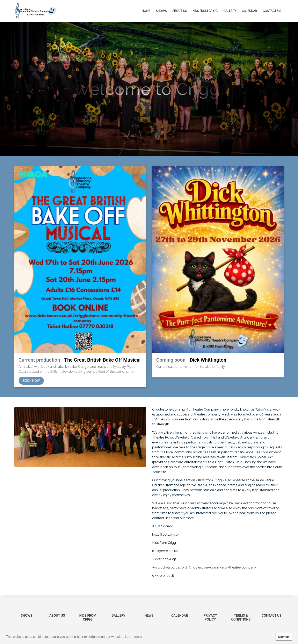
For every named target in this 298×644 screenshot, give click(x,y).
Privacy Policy (210, 605)
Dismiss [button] (284, 637)
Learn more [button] (133, 637)
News (149, 603)
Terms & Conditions (241, 605)
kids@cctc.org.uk (165, 539)
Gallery (230, 11)
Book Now (31, 368)
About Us (57, 603)
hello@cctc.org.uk (166, 522)
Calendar (249, 11)
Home (147, 11)
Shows (27, 603)
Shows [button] (161, 11)
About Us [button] (180, 11)
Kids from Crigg (205, 11)
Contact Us (272, 11)
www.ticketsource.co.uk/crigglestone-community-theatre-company (205, 555)
